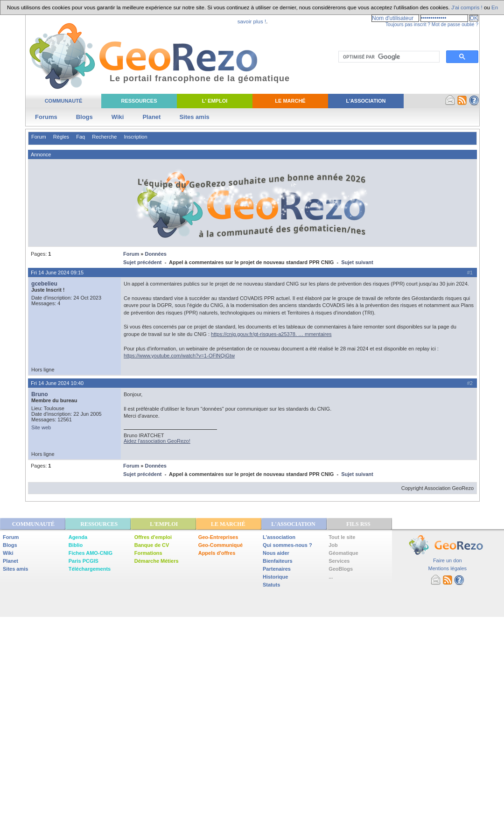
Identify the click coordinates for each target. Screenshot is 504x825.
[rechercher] (388, 57)
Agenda (78, 537)
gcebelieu (44, 284)
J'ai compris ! (467, 7)
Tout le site (342, 537)
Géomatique (343, 553)
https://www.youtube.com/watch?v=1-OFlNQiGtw (179, 356)
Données (155, 254)
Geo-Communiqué (220, 545)
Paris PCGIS (84, 561)
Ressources (139, 101)
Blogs (84, 117)
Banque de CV (152, 545)
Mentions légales (447, 568)
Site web (41, 427)
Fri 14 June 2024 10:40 (57, 383)
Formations (148, 553)
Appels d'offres (217, 553)
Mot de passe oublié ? (455, 24)
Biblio (76, 545)
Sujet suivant (357, 262)
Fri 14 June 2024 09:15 (57, 273)
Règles (61, 137)
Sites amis (194, 117)
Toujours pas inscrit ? (408, 24)
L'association (279, 537)
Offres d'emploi (153, 537)
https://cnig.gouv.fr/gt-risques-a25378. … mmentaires (271, 334)
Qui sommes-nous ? (287, 545)
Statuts (271, 585)
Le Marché (290, 101)
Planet (151, 117)
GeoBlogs (341, 569)
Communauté (64, 101)
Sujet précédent (143, 262)
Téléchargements (90, 569)
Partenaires (277, 569)
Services (339, 561)
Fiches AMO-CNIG (91, 553)
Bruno (40, 394)
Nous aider (276, 553)
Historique (275, 577)
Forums (46, 117)
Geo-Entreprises (218, 537)
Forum (39, 137)
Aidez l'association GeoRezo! (157, 441)
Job (333, 545)
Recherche (104, 137)
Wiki (118, 117)
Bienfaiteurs (278, 561)
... (331, 577)
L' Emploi (215, 101)
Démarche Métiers (157, 561)
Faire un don (448, 560)
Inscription (135, 137)
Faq (80, 137)
